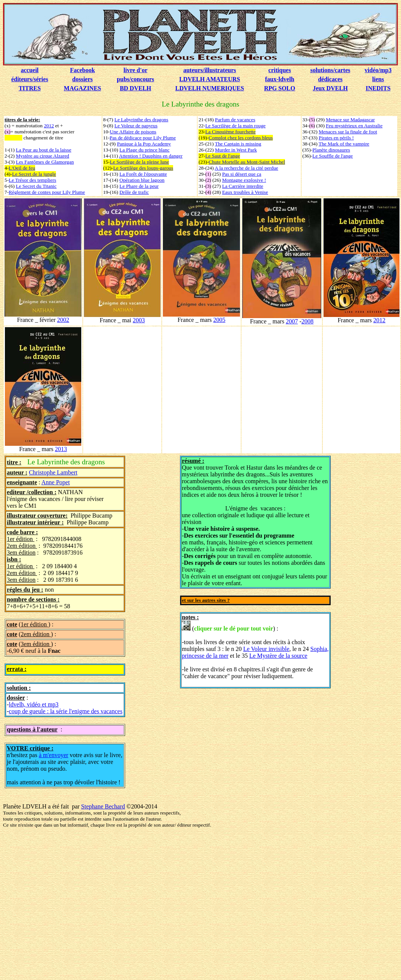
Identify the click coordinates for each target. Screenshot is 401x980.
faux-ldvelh (279, 79)
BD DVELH (135, 88)
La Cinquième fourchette (230, 132)
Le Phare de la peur (139, 186)
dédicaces (330, 79)
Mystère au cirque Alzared (43, 156)
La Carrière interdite (243, 186)
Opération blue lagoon (142, 180)
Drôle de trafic (134, 192)
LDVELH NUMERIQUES (210, 88)
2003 (139, 320)
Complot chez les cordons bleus (241, 138)
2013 (61, 449)
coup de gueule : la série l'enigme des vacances (66, 711)
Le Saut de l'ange (223, 156)
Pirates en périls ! (336, 138)
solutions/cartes (330, 70)
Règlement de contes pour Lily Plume (47, 192)
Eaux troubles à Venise (245, 192)
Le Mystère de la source (278, 656)
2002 (63, 320)
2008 (307, 321)
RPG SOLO (280, 88)
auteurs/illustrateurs (210, 70)
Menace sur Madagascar (350, 120)
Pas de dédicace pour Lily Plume (143, 138)
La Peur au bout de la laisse (44, 150)
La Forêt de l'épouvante (143, 174)
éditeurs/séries (30, 79)
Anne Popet (56, 482)
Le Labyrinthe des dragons (142, 120)
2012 (49, 126)
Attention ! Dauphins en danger (151, 156)
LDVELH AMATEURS (210, 79)
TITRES (30, 88)
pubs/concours (135, 79)
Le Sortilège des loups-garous (143, 168)
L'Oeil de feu (22, 168)
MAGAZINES (83, 88)
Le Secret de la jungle (34, 174)
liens (378, 79)
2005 (219, 320)
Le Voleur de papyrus (136, 126)
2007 (292, 321)
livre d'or (135, 70)
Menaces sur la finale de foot (348, 132)
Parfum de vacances (235, 120)
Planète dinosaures (331, 150)
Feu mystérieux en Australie (354, 126)
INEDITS (378, 88)
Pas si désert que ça (242, 174)
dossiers (82, 79)
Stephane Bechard (103, 806)
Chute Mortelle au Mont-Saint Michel (247, 162)
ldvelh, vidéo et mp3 (34, 704)
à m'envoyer (54, 755)
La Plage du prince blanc (145, 150)
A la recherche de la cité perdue (246, 168)
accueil (30, 70)
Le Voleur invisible (266, 649)
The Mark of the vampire (344, 144)
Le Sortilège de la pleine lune (140, 162)
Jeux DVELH (330, 88)
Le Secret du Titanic (36, 186)
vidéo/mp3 (378, 70)
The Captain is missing (238, 144)
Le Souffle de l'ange (333, 156)
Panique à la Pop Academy (144, 144)
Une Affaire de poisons (133, 132)
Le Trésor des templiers (33, 180)
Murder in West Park (236, 150)
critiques (280, 70)
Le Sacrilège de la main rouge (235, 126)
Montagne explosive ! (244, 180)
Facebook (82, 70)
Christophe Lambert (53, 472)
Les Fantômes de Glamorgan (45, 162)
